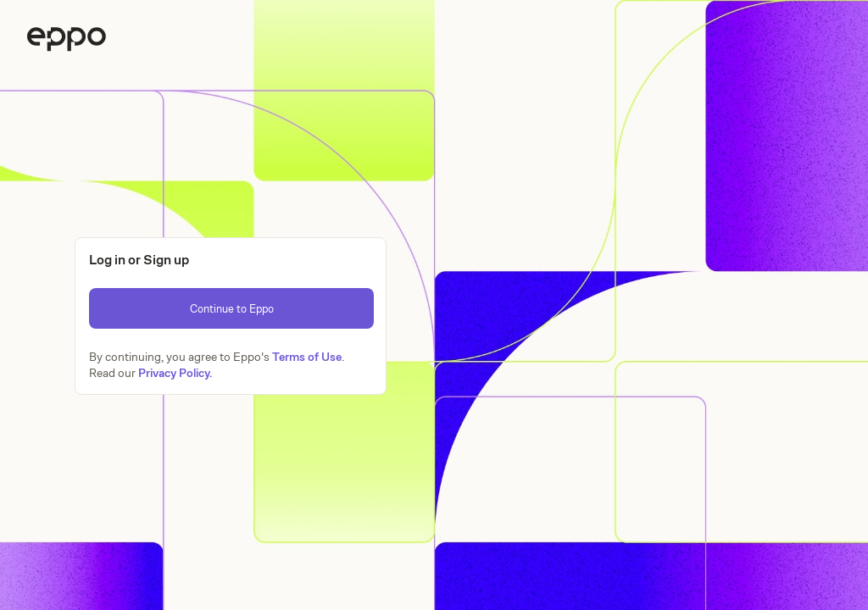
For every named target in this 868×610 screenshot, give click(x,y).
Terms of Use (307, 357)
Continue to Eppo (232, 309)
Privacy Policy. (175, 373)
